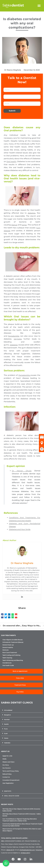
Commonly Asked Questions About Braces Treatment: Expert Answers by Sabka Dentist (22, 825)
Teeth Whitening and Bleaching (13, 660)
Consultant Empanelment (11, 780)
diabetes (32, 213)
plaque (14, 225)
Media (4, 759)
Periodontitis (14, 336)
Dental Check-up (8, 645)
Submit (12, 111)
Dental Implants (8, 647)
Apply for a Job (7, 756)
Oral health (11, 161)
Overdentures (7, 663)
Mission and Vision (8, 762)
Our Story (6, 765)
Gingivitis (18, 339)
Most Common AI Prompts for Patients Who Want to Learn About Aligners (22, 830)
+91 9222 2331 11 (25, 853)
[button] (39, 6)
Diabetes (14, 345)
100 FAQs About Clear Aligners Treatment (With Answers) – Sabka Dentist (22, 810)
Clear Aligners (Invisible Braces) (13, 640)
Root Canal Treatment (10, 653)
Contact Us (6, 777)
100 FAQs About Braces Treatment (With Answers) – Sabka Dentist (22, 815)
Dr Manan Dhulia (22, 471)
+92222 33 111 (10, 850)
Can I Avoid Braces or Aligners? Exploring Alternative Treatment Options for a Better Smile (20, 820)
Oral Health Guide (8, 665)
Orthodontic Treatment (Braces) (13, 642)
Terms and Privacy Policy (11, 771)
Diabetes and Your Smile (20, 529)
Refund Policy (7, 774)
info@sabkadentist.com (27, 850)
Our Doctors (7, 768)
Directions (39, 850)
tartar (24, 225)
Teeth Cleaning (7, 658)
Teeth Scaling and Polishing (11, 655)
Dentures (5, 650)
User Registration (8, 783)
